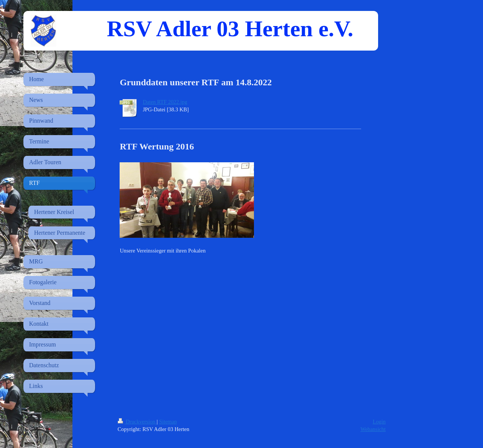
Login (379, 422)
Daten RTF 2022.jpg (165, 102)
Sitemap (168, 422)
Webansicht (373, 429)
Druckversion (137, 422)
